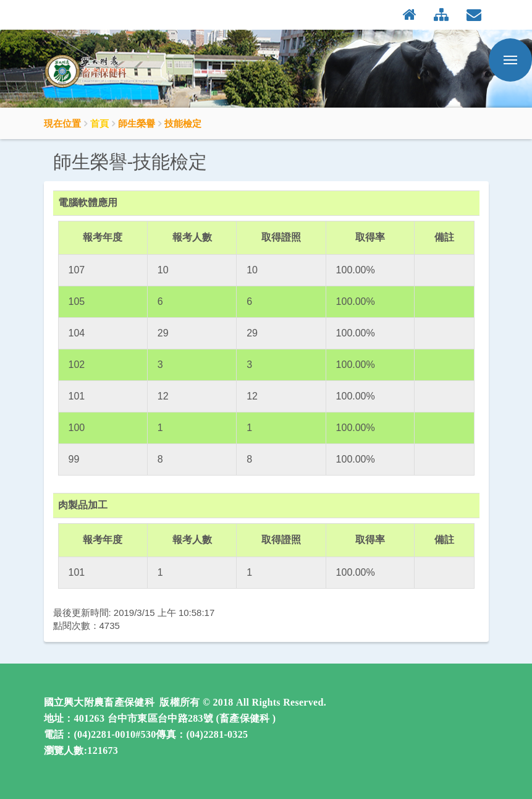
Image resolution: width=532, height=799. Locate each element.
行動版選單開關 (510, 62)
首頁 (99, 123)
